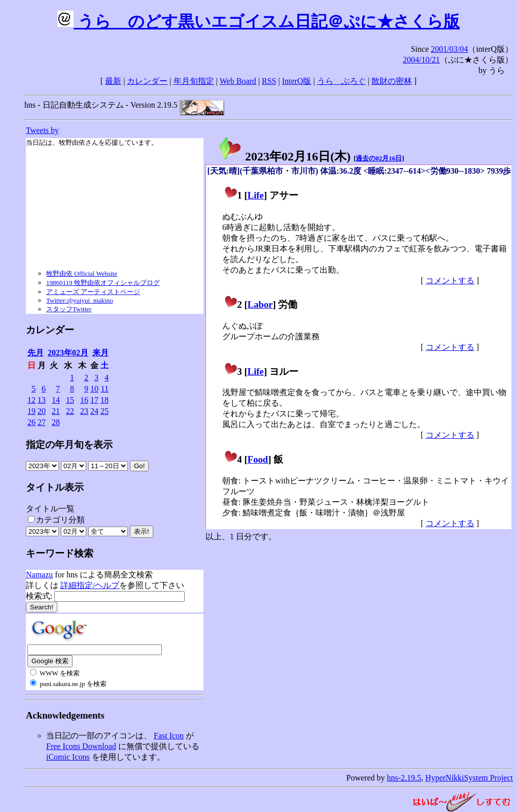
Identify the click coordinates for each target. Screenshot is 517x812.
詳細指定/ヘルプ (90, 585)
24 (94, 411)
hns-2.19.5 (404, 778)
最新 (113, 81)
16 (84, 400)
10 (94, 389)
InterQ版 (297, 81)
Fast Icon (169, 736)
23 (84, 411)
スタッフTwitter (69, 309)
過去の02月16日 (379, 158)
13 (42, 400)
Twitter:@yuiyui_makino (80, 300)
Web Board (238, 81)
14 (56, 400)
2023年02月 (68, 353)
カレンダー (147, 81)
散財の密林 (392, 81)
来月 (100, 353)
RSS (269, 81)
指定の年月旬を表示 (69, 445)
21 (56, 411)
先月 (36, 353)
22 (70, 411)
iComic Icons (68, 757)
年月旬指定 (194, 81)
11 (105, 389)
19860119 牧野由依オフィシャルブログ (103, 283)
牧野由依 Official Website (82, 273)
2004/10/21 (421, 60)
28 (56, 422)
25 (105, 411)
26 (31, 422)
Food (258, 459)
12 (31, 400)
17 (94, 400)
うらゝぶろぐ (341, 81)
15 (70, 400)
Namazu (39, 575)
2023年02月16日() (284, 156)
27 (42, 422)
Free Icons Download (81, 746)
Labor (260, 304)
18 (105, 400)
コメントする (450, 281)
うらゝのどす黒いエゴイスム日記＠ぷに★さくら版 (258, 21)
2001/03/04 (449, 49)
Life (256, 195)
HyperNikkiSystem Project (469, 778)
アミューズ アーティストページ (93, 292)
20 (42, 411)
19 (31, 411)
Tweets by (42, 130)
